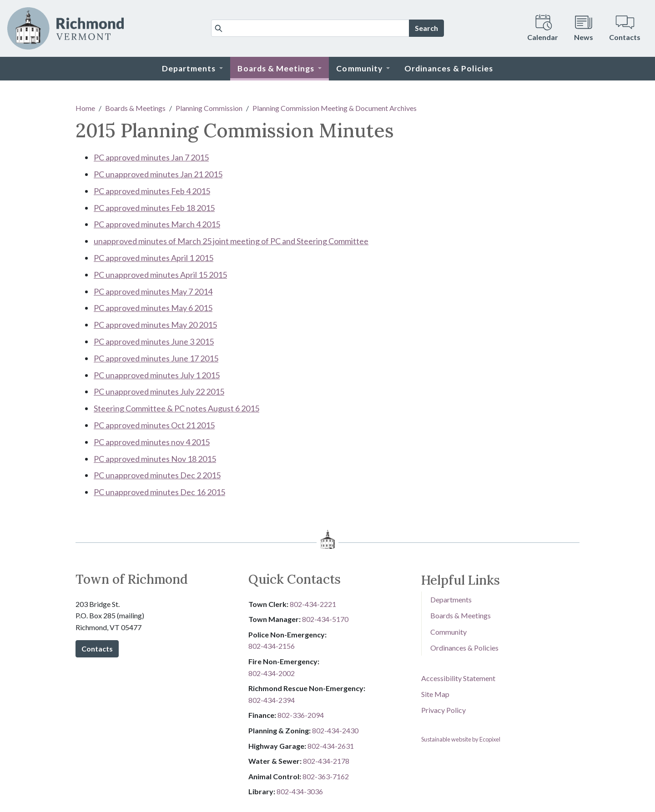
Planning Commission (209, 108)
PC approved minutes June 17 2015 (156, 358)
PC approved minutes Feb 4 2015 (152, 191)
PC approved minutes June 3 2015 (154, 341)
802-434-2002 (272, 673)
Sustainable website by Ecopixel (461, 739)
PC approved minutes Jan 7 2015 (151, 157)
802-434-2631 (331, 746)
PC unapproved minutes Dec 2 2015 (157, 475)
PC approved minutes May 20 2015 (155, 325)
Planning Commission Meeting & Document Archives (335, 108)
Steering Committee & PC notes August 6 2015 (176, 408)
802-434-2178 (326, 761)
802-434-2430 (335, 730)
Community (448, 632)
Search (426, 28)
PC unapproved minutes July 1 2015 (157, 375)
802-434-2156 (272, 646)
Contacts (97, 649)
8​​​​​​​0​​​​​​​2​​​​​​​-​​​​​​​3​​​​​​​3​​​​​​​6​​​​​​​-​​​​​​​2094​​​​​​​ (301, 715)
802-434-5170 (325, 619)
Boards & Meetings (135, 108)
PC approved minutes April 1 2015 (154, 258)
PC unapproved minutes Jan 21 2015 (158, 174)
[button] (193, 69)
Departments (451, 599)
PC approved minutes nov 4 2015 (152, 442)
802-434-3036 (300, 791)
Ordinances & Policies (464, 648)
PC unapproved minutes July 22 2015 (159, 391)
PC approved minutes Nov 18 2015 (155, 459)
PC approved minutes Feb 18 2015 (154, 208)
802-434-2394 (272, 700)
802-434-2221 (313, 604)
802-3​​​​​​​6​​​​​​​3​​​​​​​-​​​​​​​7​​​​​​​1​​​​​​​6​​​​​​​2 (326, 776)
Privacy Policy (443, 710)
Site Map (435, 694)
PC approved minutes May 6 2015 (153, 308)
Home (85, 108)
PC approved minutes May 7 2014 (153, 291)
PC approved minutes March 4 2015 (157, 224)
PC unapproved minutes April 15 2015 (160, 275)
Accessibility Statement (458, 678)
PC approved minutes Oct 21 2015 (154, 425)
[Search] (310, 28)
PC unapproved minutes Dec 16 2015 (159, 492)
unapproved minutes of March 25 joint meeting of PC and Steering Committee (231, 241)
